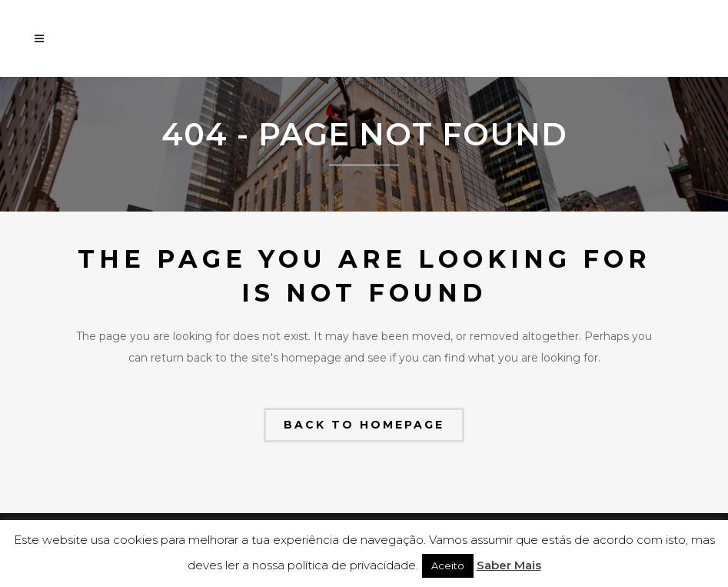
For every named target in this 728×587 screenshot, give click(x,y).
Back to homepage (364, 425)
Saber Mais (509, 565)
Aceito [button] (448, 565)
